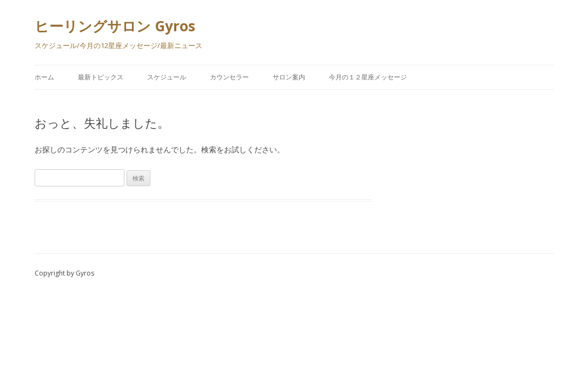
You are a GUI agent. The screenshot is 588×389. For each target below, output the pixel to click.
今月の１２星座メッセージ (368, 77)
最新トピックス (101, 77)
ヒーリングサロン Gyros (115, 26)
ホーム (44, 77)
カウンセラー (229, 77)
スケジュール (167, 77)
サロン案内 (289, 77)
